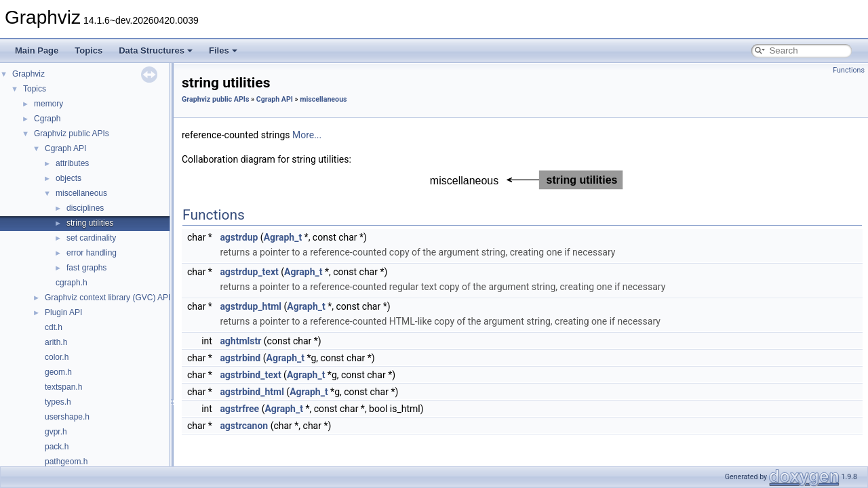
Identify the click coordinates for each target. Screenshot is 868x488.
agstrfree (239, 409)
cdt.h (54, 327)
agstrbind (240, 358)
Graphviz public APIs (72, 134)
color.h (57, 357)
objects (68, 178)
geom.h (58, 372)
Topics (88, 50)
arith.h (56, 342)
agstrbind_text (250, 375)
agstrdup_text (249, 272)
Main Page (37, 50)
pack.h (57, 447)
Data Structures (156, 50)
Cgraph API (65, 148)
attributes (72, 163)
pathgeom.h (66, 462)
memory (48, 104)
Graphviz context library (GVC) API (107, 298)
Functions (849, 70)
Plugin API (63, 312)
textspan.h (63, 387)
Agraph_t (283, 237)
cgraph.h (72, 283)
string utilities (90, 223)
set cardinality (91, 238)
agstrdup (239, 237)
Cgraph (47, 119)
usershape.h (67, 417)
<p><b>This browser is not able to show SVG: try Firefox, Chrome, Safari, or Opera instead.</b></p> (522, 180)
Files (223, 50)
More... (307, 135)
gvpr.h (56, 432)
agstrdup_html (251, 306)
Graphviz (28, 74)
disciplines (85, 208)
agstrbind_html (252, 392)
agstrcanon (244, 426)
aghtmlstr (240, 341)
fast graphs (86, 268)
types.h (58, 402)
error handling (92, 253)
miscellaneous (81, 193)
